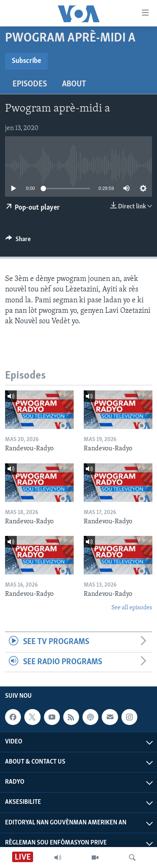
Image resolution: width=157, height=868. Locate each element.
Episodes (30, 84)
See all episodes (132, 608)
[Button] (18, 241)
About (74, 84)
